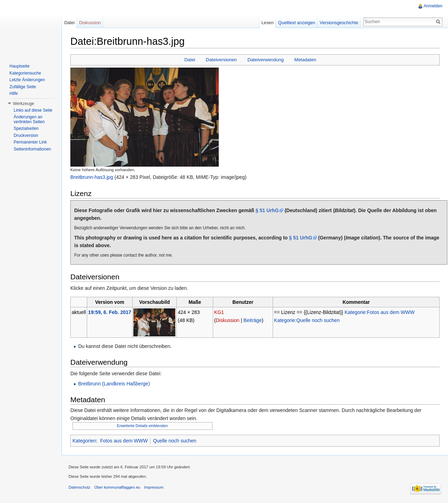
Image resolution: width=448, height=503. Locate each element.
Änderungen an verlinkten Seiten (29, 119)
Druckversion (26, 135)
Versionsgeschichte (339, 23)
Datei (190, 60)
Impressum (154, 487)
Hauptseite (19, 66)
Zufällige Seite (23, 87)
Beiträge (253, 320)
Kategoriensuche (25, 73)
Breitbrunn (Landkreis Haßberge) (114, 384)
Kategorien (84, 441)
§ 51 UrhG (267, 210)
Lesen (268, 23)
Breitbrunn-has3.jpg (92, 177)
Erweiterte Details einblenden (142, 426)
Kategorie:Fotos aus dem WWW (379, 312)
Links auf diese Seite (33, 110)
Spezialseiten (26, 128)
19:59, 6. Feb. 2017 (110, 312)
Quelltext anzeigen (297, 23)
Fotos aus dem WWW (124, 441)
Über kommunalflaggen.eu (117, 487)
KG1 (219, 312)
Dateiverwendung (266, 60)
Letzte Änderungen (27, 80)
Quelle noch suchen (175, 441)
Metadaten (305, 60)
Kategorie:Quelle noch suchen (307, 320)
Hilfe (14, 93)
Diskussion (227, 320)
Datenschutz (79, 487)
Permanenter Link (30, 142)
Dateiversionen (221, 60)
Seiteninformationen (32, 149)
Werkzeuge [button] (23, 104)
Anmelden (433, 6)
